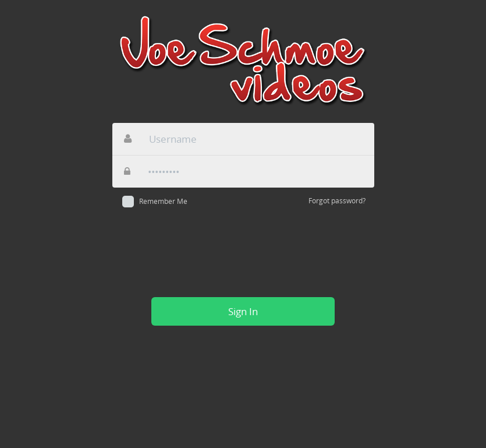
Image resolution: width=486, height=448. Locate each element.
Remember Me (163, 201)
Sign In (243, 311)
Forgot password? (337, 201)
